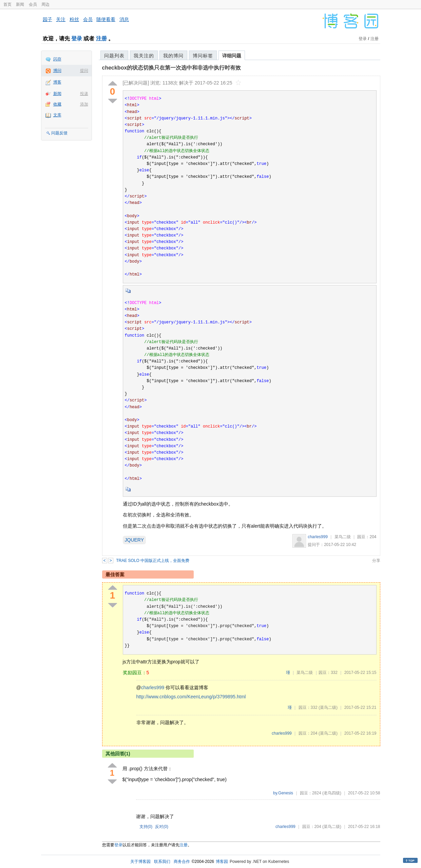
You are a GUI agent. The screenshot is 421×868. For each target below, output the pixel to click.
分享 (376, 561)
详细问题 (232, 56)
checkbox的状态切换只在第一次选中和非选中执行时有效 (172, 68)
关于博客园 (140, 862)
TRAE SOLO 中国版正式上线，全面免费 (153, 561)
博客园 (222, 862)
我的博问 (173, 56)
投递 (84, 94)
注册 (101, 39)
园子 (47, 19)
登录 (77, 39)
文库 (57, 115)
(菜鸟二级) (328, 707)
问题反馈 (59, 133)
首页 (7, 4)
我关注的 (144, 56)
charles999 (318, 537)
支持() (146, 827)
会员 (33, 4)
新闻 (20, 4)
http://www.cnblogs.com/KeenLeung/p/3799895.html (191, 697)
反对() (162, 827)
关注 (61, 19)
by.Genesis (283, 793)
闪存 (57, 59)
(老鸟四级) (332, 793)
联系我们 (162, 862)
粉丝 (74, 19)
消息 (124, 19)
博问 (57, 71)
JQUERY (135, 540)
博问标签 (203, 56)
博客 (57, 82)
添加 (84, 104)
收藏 (57, 104)
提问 (84, 71)
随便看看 (106, 19)
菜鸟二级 (343, 537)
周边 (45, 4)
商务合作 (182, 862)
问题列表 (114, 56)
